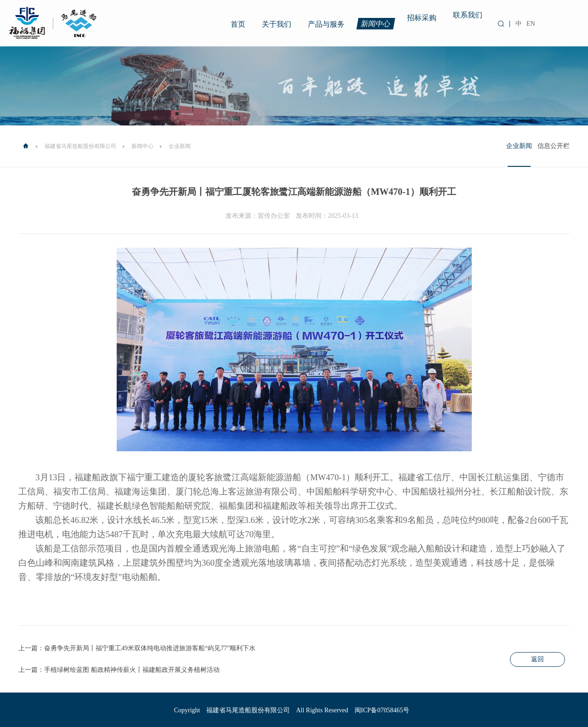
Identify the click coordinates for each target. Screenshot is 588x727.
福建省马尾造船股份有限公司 (80, 146)
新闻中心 (376, 23)
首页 (238, 24)
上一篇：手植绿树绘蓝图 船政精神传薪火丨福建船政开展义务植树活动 (119, 670)
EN (531, 24)
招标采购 (422, 16)
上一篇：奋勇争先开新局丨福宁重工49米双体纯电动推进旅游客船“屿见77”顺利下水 (137, 648)
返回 (537, 659)
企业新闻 (519, 146)
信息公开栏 (554, 146)
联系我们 (468, 14)
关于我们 (277, 24)
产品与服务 (326, 24)
